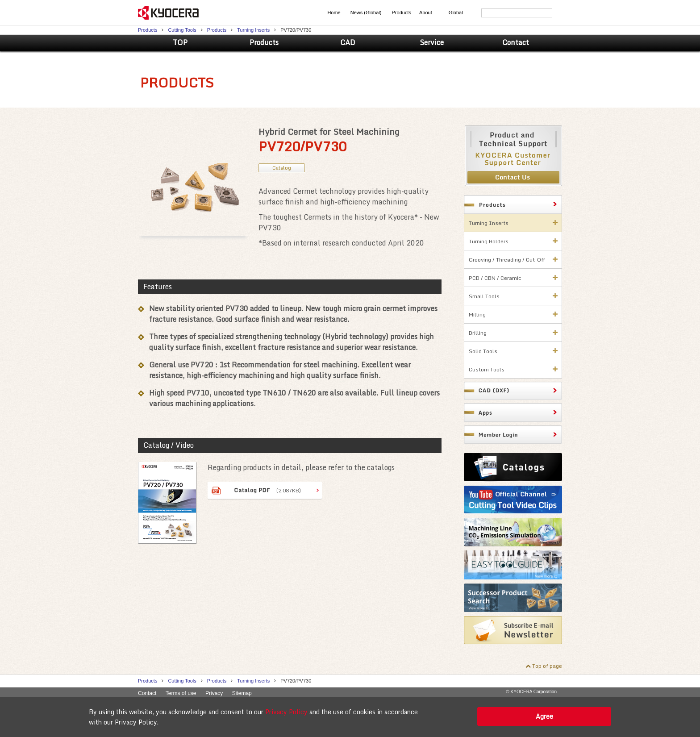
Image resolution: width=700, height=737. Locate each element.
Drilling (478, 333)
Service (432, 42)
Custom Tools (487, 369)
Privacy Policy (286, 712)
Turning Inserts (253, 30)
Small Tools (484, 296)
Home (334, 12)
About (426, 12)
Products (402, 12)
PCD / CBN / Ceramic (495, 278)
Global (456, 12)
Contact (516, 42)
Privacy (214, 693)
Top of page (547, 666)
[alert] (350, 717)
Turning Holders (489, 241)
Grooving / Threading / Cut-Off (507, 260)
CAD (348, 42)
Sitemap (242, 693)
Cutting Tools (182, 30)
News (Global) (366, 12)
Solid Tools (483, 351)
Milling (477, 314)
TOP (180, 42)
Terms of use (181, 693)
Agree (544, 716)
